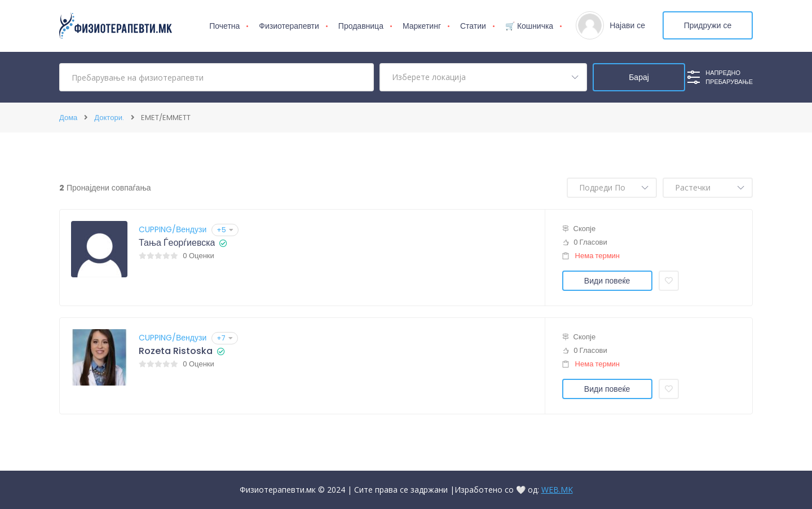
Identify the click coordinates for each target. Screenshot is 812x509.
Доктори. (109, 118)
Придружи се (708, 25)
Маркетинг (422, 26)
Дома (68, 118)
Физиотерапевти (289, 26)
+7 (225, 338)
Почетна (224, 26)
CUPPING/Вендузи (173, 229)
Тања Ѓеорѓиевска (177, 243)
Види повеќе (607, 281)
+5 (225, 230)
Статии (473, 26)
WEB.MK (557, 490)
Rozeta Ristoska (176, 351)
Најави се (627, 25)
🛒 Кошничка (529, 26)
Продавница (361, 26)
